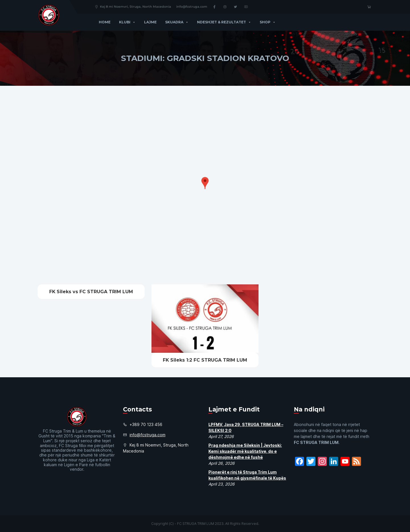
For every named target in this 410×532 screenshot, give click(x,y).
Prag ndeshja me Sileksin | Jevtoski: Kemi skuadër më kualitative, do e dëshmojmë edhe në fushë (245, 451)
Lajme (150, 22)
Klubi (127, 22)
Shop (268, 22)
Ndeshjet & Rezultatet (224, 22)
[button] (133, 22)
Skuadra (177, 22)
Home (105, 22)
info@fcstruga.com (192, 7)
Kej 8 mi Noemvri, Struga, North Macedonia (133, 7)
